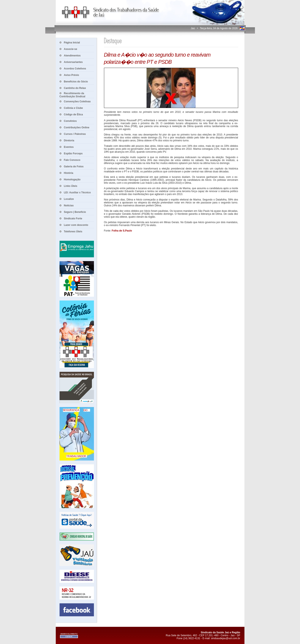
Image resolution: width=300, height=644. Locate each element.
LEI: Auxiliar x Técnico (77, 193)
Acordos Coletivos (75, 69)
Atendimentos (72, 56)
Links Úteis (71, 186)
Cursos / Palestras (75, 134)
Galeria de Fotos (74, 167)
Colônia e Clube (73, 108)
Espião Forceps (73, 154)
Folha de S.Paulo (122, 231)
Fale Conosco (72, 160)
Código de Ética (73, 114)
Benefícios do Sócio (76, 82)
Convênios (70, 121)
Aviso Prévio (71, 75)
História (69, 173)
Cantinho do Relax (75, 88)
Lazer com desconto (76, 225)
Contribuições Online (77, 127)
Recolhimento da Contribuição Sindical (72, 95)
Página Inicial (72, 43)
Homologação (72, 180)
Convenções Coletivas (77, 101)
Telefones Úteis (73, 232)
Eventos (69, 147)
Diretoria (69, 141)
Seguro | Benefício (75, 212)
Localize (69, 199)
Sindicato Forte (73, 219)
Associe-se (71, 49)
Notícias (69, 206)
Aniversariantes (73, 62)
